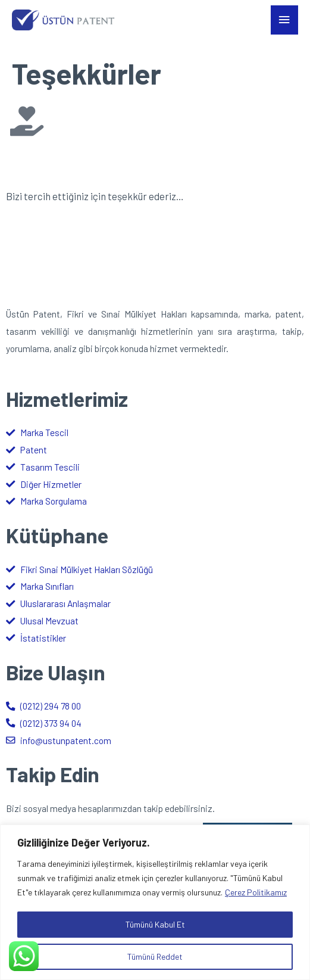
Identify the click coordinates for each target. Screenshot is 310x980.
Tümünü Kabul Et (155, 924)
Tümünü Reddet (155, 956)
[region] (155, 902)
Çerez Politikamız (256, 892)
